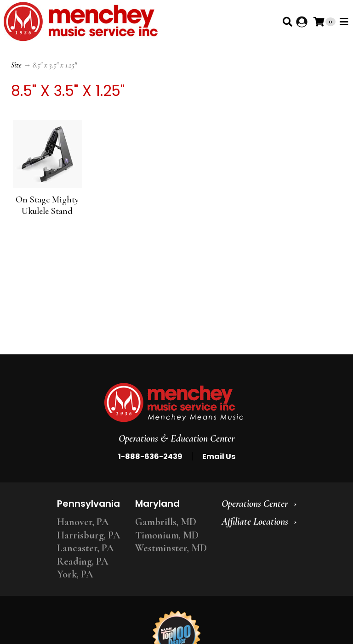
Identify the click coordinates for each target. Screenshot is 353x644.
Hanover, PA (83, 522)
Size (16, 65)
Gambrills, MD (166, 522)
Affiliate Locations (255, 521)
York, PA (75, 574)
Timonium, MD (167, 535)
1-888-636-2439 (150, 456)
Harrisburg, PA (89, 535)
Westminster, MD (171, 548)
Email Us (219, 456)
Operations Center (255, 504)
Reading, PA (83, 561)
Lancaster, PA (85, 548)
